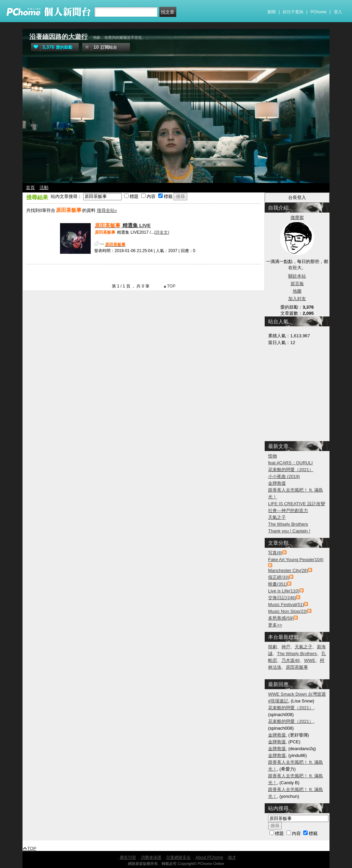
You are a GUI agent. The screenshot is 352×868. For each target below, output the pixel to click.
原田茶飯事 (297, 667)
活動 (44, 188)
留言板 (297, 284)
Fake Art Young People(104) (296, 560)
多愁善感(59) (281, 618)
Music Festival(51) (286, 604)
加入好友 (297, 299)
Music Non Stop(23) (288, 611)
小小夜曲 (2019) (284, 476)
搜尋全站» (107, 210)
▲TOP (169, 286)
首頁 (30, 188)
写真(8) (275, 553)
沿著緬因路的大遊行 (58, 37)
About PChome (209, 857)
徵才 (232, 857)
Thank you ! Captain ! (289, 531)
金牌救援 (277, 483)
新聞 (272, 12)
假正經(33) (279, 577)
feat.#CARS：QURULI (290, 463)
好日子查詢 (293, 12)
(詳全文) (162, 232)
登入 (338, 12)
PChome (318, 12)
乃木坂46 (290, 660)
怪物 (273, 456)
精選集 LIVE (122, 225)
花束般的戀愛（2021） (291, 470)
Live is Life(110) (284, 591)
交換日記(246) (282, 598)
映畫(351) (278, 584)
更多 (275, 625)
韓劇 (273, 647)
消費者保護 (151, 857)
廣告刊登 (128, 857)
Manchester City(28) (288, 570)
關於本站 (297, 276)
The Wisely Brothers (288, 524)
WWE (310, 660)
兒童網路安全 (178, 857)
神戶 (286, 647)
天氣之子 (277, 517)
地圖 (297, 291)
